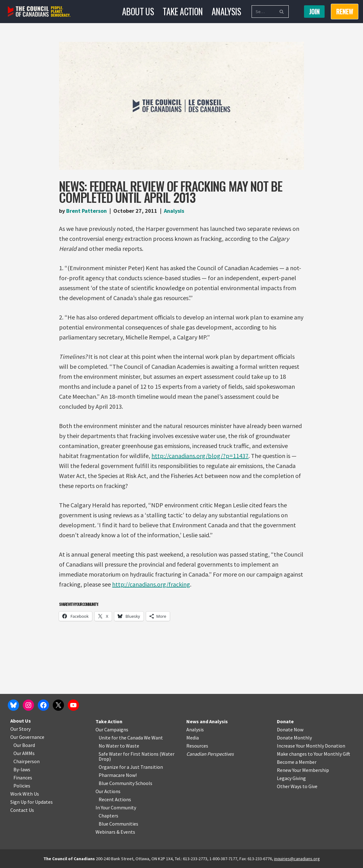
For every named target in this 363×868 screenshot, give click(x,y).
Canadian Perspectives (210, 754)
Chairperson (27, 761)
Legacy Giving (291, 778)
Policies (22, 786)
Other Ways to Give (297, 786)
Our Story (20, 729)
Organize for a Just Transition (131, 767)
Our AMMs (24, 753)
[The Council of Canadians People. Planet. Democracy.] (39, 12)
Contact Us (22, 810)
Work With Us (25, 794)
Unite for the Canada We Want (131, 738)
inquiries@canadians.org (297, 859)
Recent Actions (115, 799)
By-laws (22, 769)
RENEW (345, 12)
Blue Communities (118, 824)
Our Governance (27, 737)
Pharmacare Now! (118, 775)
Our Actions (108, 791)
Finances (23, 778)
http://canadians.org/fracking (151, 584)
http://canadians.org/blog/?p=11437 (200, 456)
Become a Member (297, 762)
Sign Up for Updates (32, 802)
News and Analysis (207, 721)
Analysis (226, 11)
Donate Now (290, 729)
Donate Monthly (294, 738)
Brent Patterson (86, 211)
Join (314, 12)
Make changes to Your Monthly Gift (314, 754)
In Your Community (116, 807)
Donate (285, 721)
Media (193, 738)
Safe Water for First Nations (129, 754)
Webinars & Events (115, 832)
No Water (109, 746)
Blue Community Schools (125, 783)
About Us (138, 11)
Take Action (183, 11)
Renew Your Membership (303, 770)
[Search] (263, 12)
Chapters (108, 816)
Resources (197, 746)
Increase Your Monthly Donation (311, 746)
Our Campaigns (112, 729)
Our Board (24, 745)
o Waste (131, 746)
